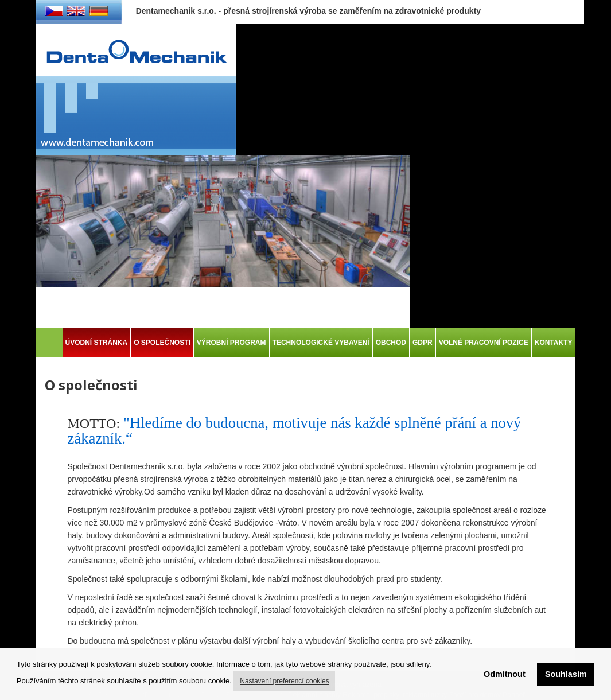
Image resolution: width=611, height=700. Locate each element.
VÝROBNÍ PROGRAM (231, 343)
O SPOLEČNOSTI (162, 343)
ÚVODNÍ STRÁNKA (97, 343)
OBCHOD (391, 343)
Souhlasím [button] (566, 674)
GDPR (423, 343)
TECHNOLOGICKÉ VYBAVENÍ (321, 343)
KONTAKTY (554, 343)
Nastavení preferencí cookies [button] (284, 681)
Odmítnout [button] (505, 674)
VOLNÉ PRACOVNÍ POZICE (484, 343)
